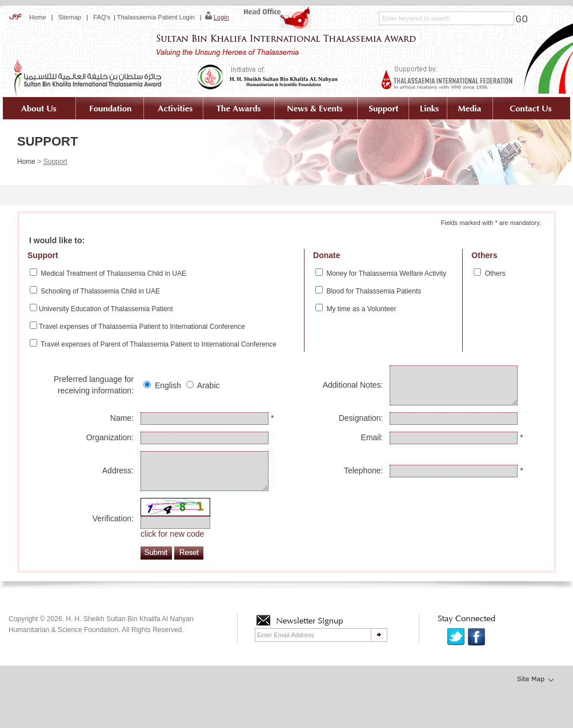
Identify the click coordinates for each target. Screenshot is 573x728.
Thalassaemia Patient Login (156, 17)
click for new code (172, 551)
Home (37, 17)
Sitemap (70, 17)
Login (221, 17)
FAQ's (102, 17)
